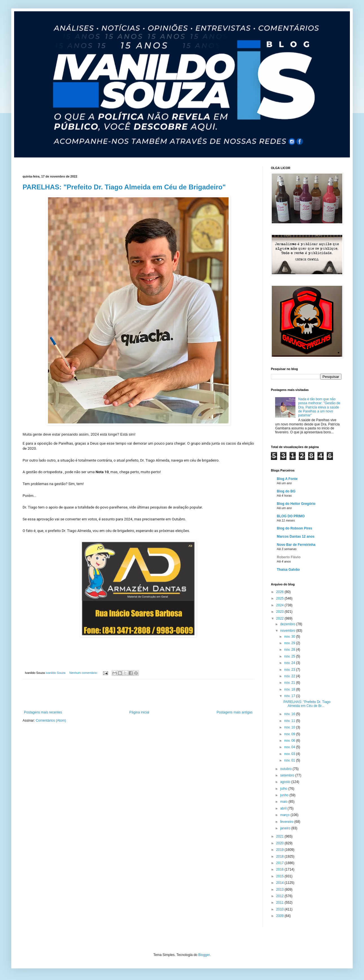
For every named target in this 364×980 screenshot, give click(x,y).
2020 (280, 843)
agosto (286, 782)
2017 (280, 863)
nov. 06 (290, 741)
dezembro (288, 624)
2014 (280, 883)
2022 (280, 618)
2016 (280, 869)
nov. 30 (290, 637)
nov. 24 (290, 663)
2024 (280, 605)
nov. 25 (290, 656)
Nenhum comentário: (84, 673)
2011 (280, 903)
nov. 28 (290, 650)
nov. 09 (290, 734)
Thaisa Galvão (288, 570)
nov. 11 (290, 721)
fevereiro (287, 822)
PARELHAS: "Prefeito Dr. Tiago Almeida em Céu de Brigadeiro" (124, 187)
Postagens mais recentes (43, 712)
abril (284, 808)
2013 (280, 890)
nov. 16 (290, 714)
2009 (280, 916)
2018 (280, 856)
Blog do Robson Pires (294, 528)
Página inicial (139, 712)
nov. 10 (290, 727)
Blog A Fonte (287, 479)
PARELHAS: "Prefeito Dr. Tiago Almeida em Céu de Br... (307, 704)
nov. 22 (290, 676)
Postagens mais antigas (235, 712)
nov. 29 (290, 643)
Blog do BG (286, 491)
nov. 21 (290, 683)
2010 (280, 909)
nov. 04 (290, 747)
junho (285, 795)
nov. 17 (290, 696)
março (285, 815)
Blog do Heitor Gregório (296, 504)
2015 (280, 876)
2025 (280, 598)
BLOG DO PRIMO (291, 516)
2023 (280, 612)
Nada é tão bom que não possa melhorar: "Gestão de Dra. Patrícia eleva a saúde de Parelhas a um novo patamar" (319, 407)
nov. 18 (290, 689)
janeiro (286, 828)
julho (284, 789)
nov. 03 (290, 754)
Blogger (204, 955)
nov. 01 (290, 760)
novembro (288, 631)
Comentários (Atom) (51, 721)
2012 (280, 896)
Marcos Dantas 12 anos (296, 536)
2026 (280, 592)
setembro (288, 775)
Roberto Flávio (289, 557)
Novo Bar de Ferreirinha (296, 545)
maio (284, 802)
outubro (286, 769)
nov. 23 (290, 670)
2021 (280, 836)
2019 (280, 850)
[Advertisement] (138, 695)
